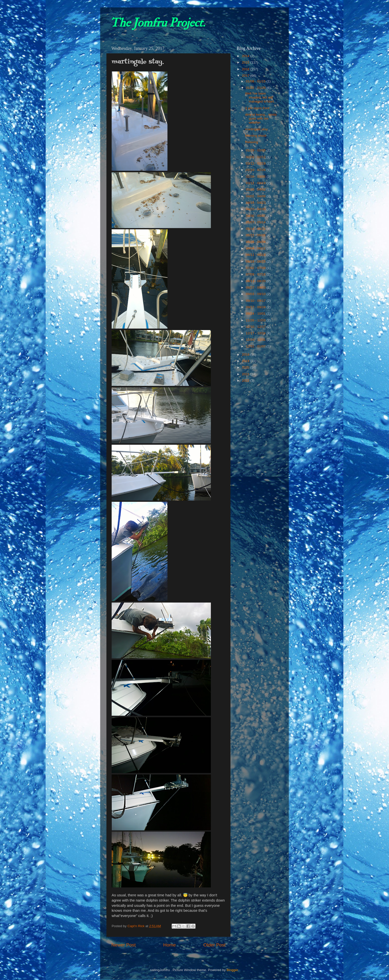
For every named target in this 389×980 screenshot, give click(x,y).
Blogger (232, 970)
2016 (246, 69)
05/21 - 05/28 (256, 235)
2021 (246, 374)
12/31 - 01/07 (256, 346)
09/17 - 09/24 (256, 307)
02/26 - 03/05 (256, 177)
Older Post (214, 945)
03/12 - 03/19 (256, 183)
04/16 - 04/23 (256, 203)
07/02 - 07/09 (256, 268)
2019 (246, 361)
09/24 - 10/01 (256, 314)
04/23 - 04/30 (256, 209)
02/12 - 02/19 (256, 163)
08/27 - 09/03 (256, 287)
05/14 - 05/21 (256, 229)
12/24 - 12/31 (256, 340)
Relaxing (252, 142)
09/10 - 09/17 (256, 301)
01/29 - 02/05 (256, 150)
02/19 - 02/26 (256, 170)
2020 (246, 367)
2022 (246, 381)
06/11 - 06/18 (256, 255)
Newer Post (124, 945)
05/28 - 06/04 (256, 242)
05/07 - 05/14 (256, 222)
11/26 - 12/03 (256, 320)
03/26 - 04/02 (256, 189)
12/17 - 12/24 (256, 333)
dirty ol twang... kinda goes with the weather (261, 118)
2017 (246, 76)
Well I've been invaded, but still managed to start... (261, 97)
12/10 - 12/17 (256, 327)
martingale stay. (257, 129)
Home (169, 945)
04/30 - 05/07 (256, 216)
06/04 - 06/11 (256, 248)
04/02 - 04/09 (256, 196)
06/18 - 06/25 (256, 261)
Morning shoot (256, 136)
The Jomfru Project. (158, 23)
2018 (246, 355)
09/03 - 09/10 (256, 294)
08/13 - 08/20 (256, 281)
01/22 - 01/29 (256, 88)
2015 (246, 62)
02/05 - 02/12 (256, 157)
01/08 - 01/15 (256, 81)
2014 (246, 56)
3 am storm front (257, 108)
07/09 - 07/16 (256, 274)
